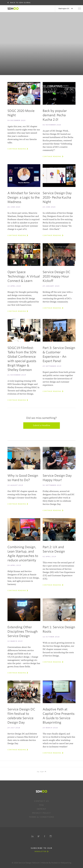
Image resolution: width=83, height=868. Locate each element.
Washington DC (64, 9)
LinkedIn (32, 836)
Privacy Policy (41, 813)
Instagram (51, 836)
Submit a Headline (42, 425)
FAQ (42, 805)
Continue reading (17, 149)
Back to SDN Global (21, 3)
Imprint (42, 809)
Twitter (39, 836)
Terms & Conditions (42, 817)
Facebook (45, 836)
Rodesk (55, 863)
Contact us (41, 801)
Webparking (66, 863)
